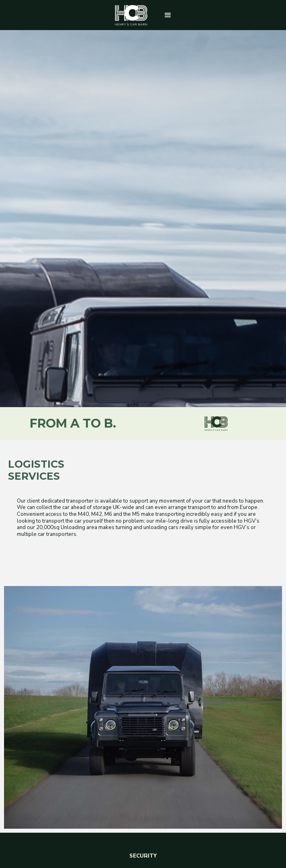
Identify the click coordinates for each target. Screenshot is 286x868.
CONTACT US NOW (143, 801)
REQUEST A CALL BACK (143, 712)
